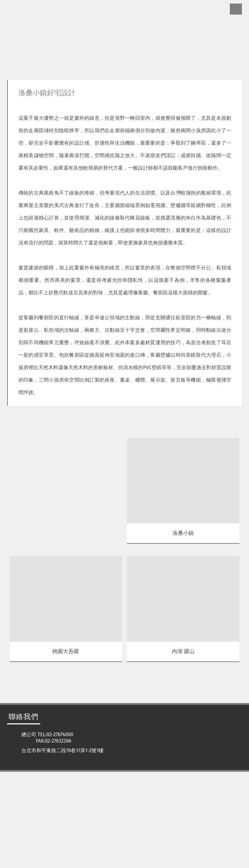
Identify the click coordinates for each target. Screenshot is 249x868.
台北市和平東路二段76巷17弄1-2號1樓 (62, 847)
